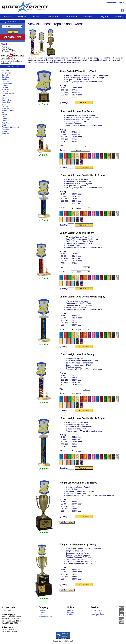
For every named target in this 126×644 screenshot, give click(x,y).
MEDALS (36, 17)
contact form (7, 611)
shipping (71, 613)
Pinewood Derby (8, 110)
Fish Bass (5, 90)
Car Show (5, 81)
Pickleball (5, 108)
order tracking (96, 613)
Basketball (6, 77)
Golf (3, 96)
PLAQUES (22, 17)
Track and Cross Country (11, 127)
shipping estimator (97, 615)
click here (90, 563)
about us (42, 611)
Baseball (5, 75)
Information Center (46, 617)
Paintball (5, 106)
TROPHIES (7, 17)
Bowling (5, 79)
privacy (70, 611)
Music (4, 104)
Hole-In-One (6, 100)
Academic (5, 71)
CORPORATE (52, 17)
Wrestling (5, 129)
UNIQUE (104, 17)
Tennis (4, 125)
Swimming (6, 119)
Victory (4, 131)
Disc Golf (5, 88)
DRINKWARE (71, 17)
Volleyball (5, 133)
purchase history (97, 611)
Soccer (4, 115)
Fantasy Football (8, 94)
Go (13, 32)
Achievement (6, 73)
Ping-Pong (6, 123)
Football (5, 92)
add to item (67, 522)
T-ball (4, 121)
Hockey (4, 98)
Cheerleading (7, 83)
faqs (40, 615)
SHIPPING (119, 17)
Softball (4, 117)
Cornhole (5, 85)
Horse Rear (6, 102)
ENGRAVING (88, 17)
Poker (4, 113)
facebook (42, 613)
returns (70, 615)
